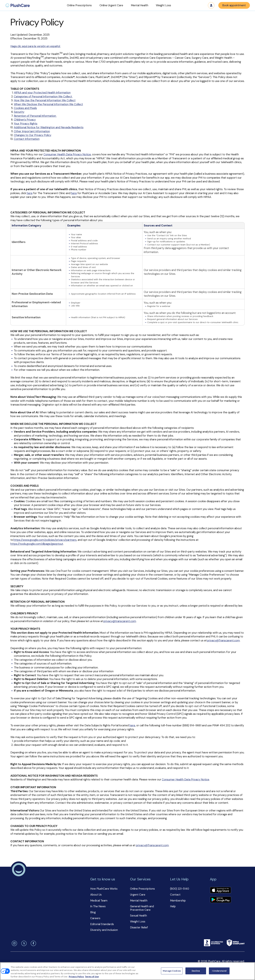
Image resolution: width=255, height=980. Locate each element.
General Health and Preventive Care (142, 908)
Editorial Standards (102, 924)
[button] (79, 5)
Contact (175, 895)
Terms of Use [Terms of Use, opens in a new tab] (92, 977)
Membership (178, 901)
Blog (93, 912)
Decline (196, 971)
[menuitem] (18, 5)
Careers (95, 918)
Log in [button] (211, 5)
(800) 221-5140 (180, 889)
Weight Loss (138, 921)
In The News (98, 906)
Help (173, 906)
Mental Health (139, 901)
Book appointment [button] (234, 5)
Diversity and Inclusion (104, 930)
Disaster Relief (139, 927)
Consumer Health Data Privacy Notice (67, 154)
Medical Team (99, 901)
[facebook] (33, 943)
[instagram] (14, 943)
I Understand (219, 971)
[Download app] (220, 890)
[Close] (250, 971)
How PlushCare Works (104, 889)
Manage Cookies (172, 971)
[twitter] (23, 943)
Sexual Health (138, 916)
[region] (127, 971)
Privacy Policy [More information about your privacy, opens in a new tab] (76, 977)
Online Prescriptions (142, 889)
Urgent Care (138, 895)
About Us (96, 895)
